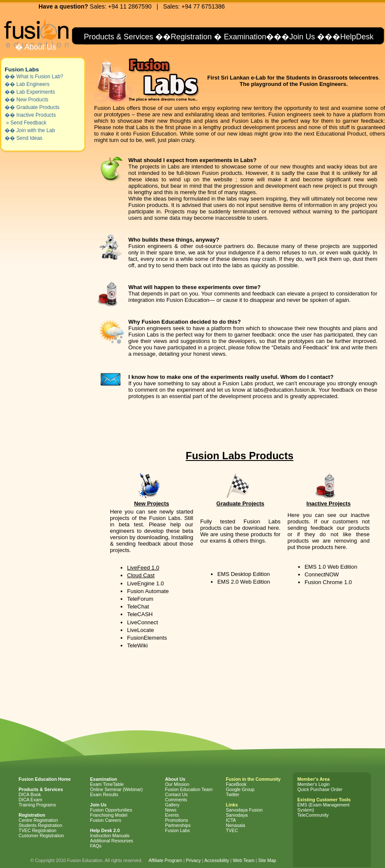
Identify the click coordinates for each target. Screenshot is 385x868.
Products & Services (117, 37)
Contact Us (176, 794)
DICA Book (30, 794)
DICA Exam (31, 800)
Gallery (172, 805)
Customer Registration (41, 836)
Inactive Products (36, 115)
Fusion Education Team (189, 789)
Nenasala (235, 825)
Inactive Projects (328, 503)
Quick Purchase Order (320, 789)
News (171, 810)
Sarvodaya (237, 815)
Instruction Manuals (110, 836)
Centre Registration (38, 820)
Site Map (267, 860)
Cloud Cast (141, 575)
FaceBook (236, 784)
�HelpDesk (353, 37)
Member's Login (313, 784)
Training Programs (37, 805)
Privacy (193, 860)
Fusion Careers (106, 820)
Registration (191, 37)
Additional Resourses (112, 841)
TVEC (232, 830)
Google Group (240, 789)
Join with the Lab (36, 130)
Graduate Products (38, 107)
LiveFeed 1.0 (143, 568)
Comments (176, 800)
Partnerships (178, 825)
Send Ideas (29, 138)
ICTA (231, 820)
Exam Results (104, 794)
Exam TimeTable (107, 784)
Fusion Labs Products (240, 456)
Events (172, 815)
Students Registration (41, 825)
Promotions (177, 820)
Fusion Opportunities (111, 810)
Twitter (232, 794)
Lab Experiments (36, 92)
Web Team (244, 860)
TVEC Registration (38, 830)
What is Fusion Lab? (40, 77)
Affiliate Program (165, 860)
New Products (32, 100)
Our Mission (177, 784)
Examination (245, 37)
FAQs (96, 846)
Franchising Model (109, 815)
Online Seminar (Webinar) (117, 789)
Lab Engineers (33, 84)
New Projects (151, 503)
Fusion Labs (22, 69)
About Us (39, 47)
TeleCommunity (313, 815)
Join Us (302, 37)
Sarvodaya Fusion (244, 810)
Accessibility (216, 860)
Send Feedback (28, 123)
